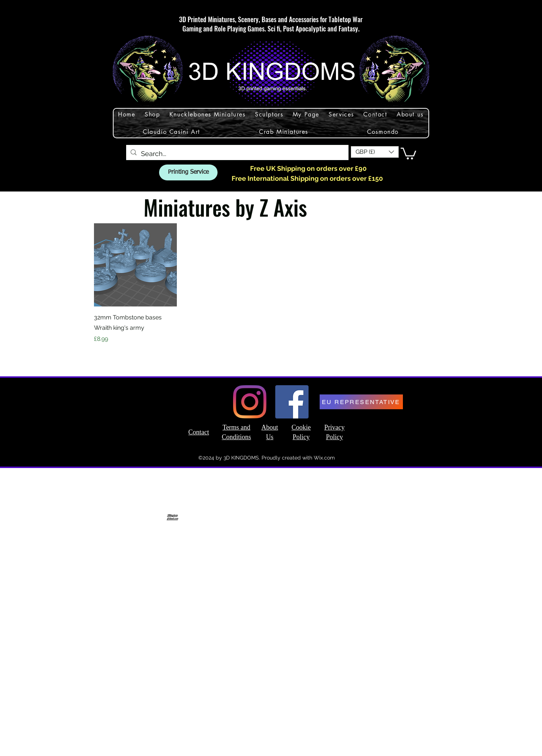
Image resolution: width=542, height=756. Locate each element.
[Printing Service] (188, 172)
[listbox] (375, 152)
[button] (375, 152)
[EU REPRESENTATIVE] (361, 402)
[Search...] (237, 154)
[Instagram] (250, 402)
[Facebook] (292, 402)
